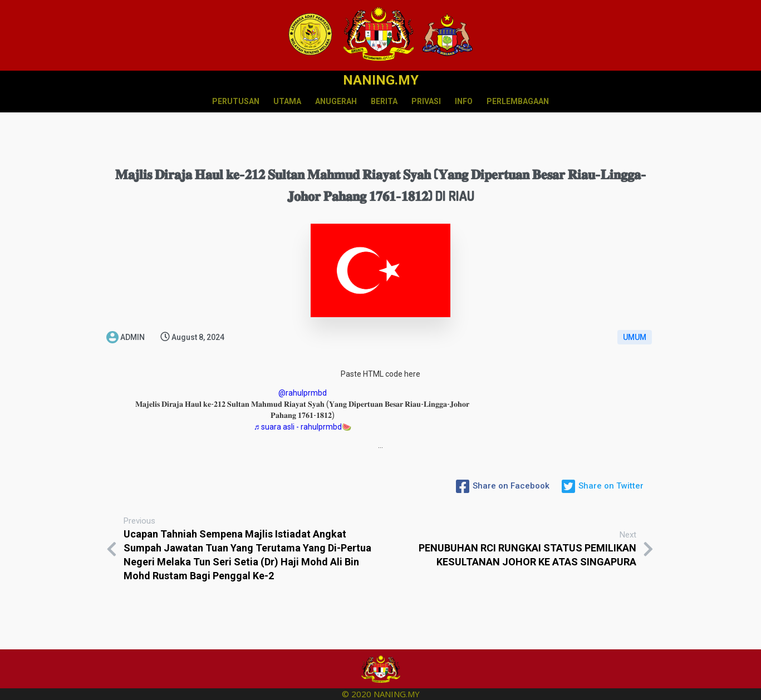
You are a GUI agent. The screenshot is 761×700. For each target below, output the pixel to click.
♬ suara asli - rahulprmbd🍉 (303, 427)
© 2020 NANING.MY (381, 694)
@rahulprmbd (303, 393)
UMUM (635, 337)
